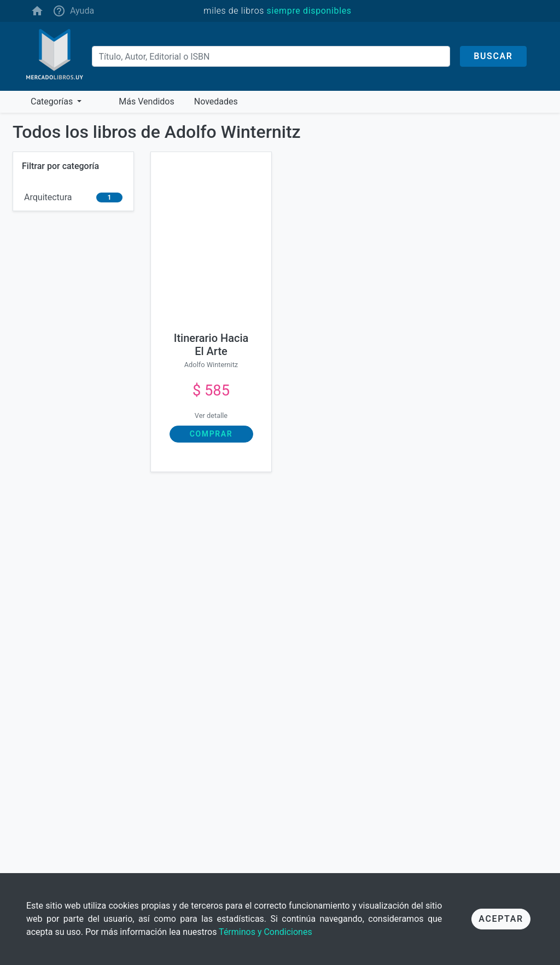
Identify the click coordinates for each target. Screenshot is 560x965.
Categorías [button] (53, 101)
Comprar (211, 434)
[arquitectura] (73, 197)
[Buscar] (271, 56)
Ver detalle (211, 415)
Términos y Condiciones (266, 932)
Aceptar (501, 919)
